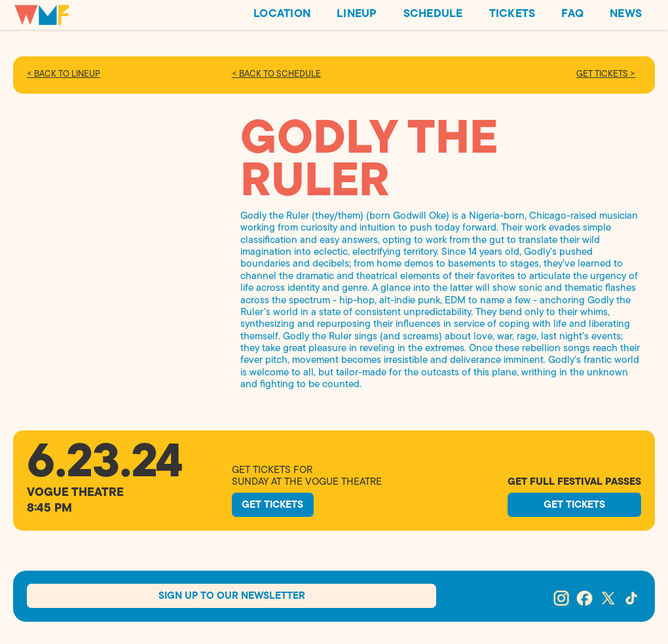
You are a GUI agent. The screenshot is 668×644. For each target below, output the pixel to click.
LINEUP (357, 14)
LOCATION (282, 14)
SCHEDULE (433, 14)
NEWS (626, 14)
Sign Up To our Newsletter (232, 601)
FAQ (572, 14)
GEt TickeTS (286, 502)
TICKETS (512, 14)
